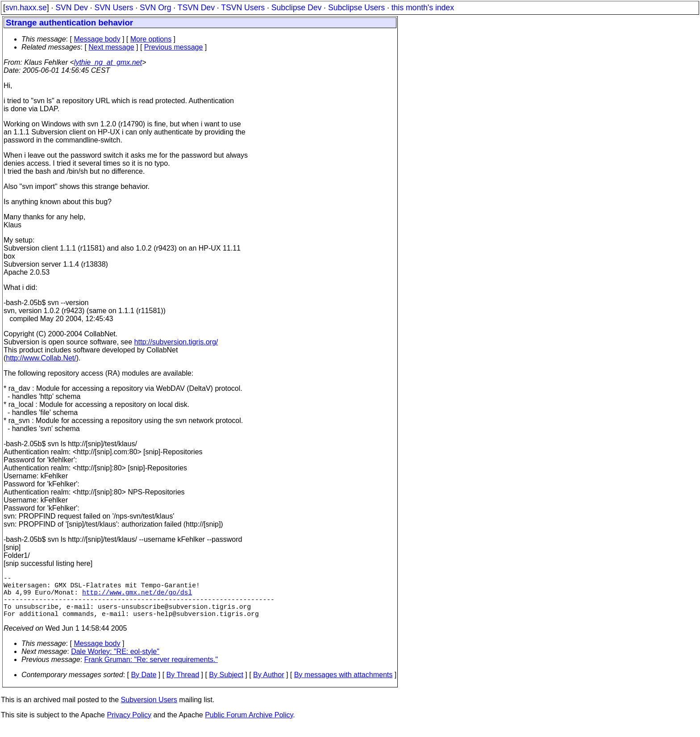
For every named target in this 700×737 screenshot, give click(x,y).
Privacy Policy (129, 726)
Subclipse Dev (296, 8)
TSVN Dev (196, 8)
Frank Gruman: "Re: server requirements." (151, 670)
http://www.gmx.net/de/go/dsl (137, 597)
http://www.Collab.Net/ (41, 358)
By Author (269, 685)
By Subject (226, 685)
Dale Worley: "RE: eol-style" (115, 662)
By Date (144, 685)
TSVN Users (243, 8)
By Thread (183, 685)
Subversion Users (149, 710)
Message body (97, 39)
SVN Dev (71, 8)
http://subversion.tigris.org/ (176, 342)
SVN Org (155, 8)
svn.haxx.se (26, 8)
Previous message (174, 47)
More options (151, 39)
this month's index (423, 8)
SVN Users (114, 8)
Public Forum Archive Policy (249, 726)
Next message (111, 47)
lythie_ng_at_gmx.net (108, 62)
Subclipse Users (356, 8)
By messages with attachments (344, 685)
